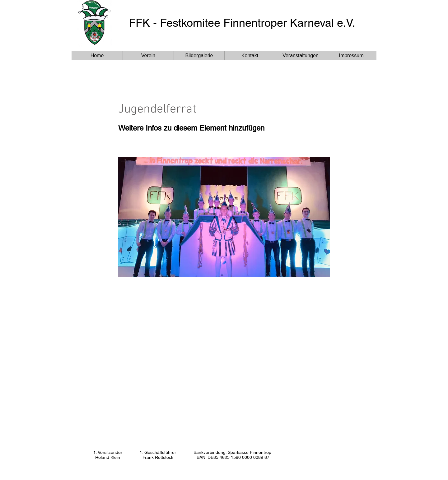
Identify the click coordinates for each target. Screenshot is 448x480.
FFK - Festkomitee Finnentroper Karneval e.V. (242, 23)
